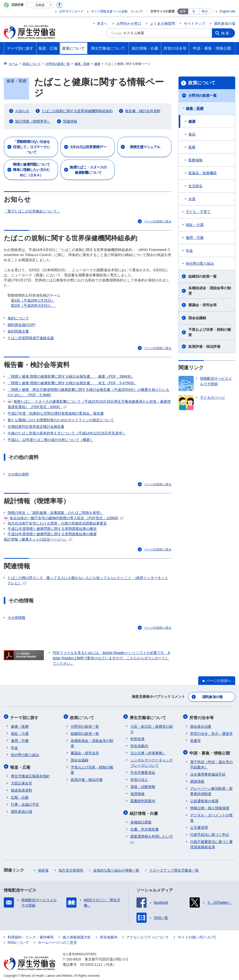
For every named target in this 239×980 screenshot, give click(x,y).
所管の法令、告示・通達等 (211, 732)
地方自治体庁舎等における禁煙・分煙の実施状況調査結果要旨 (57, 524)
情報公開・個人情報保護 (210, 806)
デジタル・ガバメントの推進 (211, 815)
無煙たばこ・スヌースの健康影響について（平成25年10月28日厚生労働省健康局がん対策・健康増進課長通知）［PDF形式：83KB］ (89, 404)
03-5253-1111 (91, 962)
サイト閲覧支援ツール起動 (109, 11)
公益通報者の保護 (204, 799)
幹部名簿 (137, 738)
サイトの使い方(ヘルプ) (197, 935)
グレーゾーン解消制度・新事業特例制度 (211, 789)
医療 (192, 147)
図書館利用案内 (143, 800)
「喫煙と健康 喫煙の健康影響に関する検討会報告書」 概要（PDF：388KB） (71, 376)
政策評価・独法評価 (204, 347)
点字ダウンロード (71, 11)
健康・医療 (195, 108)
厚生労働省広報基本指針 (30, 774)
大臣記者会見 (22, 781)
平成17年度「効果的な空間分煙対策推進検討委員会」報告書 (56, 413)
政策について (202, 83)
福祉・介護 (195, 225)
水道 (192, 199)
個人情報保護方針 (77, 935)
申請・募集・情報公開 (210, 751)
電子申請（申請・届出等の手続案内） (211, 762)
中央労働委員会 (143, 771)
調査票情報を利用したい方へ (152, 837)
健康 (192, 121)
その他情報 (16, 618)
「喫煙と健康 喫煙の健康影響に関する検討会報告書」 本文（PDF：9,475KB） (72, 383)
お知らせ (22, 111)
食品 (192, 134)
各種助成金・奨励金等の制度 (210, 291)
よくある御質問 (163, 24)
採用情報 (137, 793)
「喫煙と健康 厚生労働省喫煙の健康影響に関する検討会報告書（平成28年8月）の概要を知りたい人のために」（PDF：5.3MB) (88, 392)
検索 (226, 33)
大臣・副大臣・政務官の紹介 (152, 728)
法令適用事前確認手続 (208, 772)
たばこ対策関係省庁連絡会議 (31, 338)
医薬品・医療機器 (203, 173)
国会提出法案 (201, 725)
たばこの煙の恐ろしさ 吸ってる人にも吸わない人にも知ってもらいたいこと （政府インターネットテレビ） (88, 581)
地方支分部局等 (71, 868)
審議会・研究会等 (203, 305)
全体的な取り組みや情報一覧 (116, 868)
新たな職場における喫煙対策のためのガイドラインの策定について (61, 420)
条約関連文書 (18, 331)
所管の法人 (139, 778)
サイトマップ (194, 24)
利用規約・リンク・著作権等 (31, 935)
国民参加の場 (225, 24)
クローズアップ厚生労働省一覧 (174, 868)
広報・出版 (20, 795)
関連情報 (70, 121)
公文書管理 (199, 825)
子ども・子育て (198, 212)
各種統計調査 (141, 820)
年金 (189, 251)
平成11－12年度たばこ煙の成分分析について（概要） (51, 440)
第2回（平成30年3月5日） (32, 305)
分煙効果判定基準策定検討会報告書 (36, 427)
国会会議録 (197, 318)
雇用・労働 (195, 238)
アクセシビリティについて (148, 935)
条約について (18, 318)
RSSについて (18, 940)
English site (227, 11)
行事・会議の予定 (25, 802)
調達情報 (197, 779)
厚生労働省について (149, 717)
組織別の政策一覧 (203, 276)
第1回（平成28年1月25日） (33, 300)
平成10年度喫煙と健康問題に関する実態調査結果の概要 (52, 534)
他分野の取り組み (200, 263)
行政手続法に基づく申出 (210, 832)
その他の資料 (18, 474)
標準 (183, 11)
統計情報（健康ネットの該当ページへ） (38, 540)
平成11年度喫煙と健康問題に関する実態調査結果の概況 (52, 529)
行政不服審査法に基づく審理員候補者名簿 (211, 842)
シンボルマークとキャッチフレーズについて (152, 762)
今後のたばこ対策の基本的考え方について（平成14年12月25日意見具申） (67, 433)
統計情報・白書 (145, 811)
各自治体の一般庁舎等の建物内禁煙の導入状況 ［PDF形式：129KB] (64, 518)
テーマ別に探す (25, 717)
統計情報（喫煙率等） (33, 121)
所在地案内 (139, 745)
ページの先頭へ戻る (158, 221)
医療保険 (195, 160)
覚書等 (195, 739)
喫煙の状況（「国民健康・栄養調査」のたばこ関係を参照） (55, 513)
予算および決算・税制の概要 (210, 332)
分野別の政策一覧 (203, 95)
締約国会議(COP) (22, 325)
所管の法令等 (202, 717)
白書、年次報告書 (145, 827)
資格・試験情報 (143, 785)
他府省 (43, 868)
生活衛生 (195, 186)
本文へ (102, 24)
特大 (205, 11)
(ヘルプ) (137, 11)
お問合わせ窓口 (129, 24)
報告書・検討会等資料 (143, 111)
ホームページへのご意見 (57, 940)
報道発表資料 (22, 788)
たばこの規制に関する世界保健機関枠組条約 (77, 111)
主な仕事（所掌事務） (148, 752)
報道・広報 (21, 765)
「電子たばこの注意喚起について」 (32, 211)
